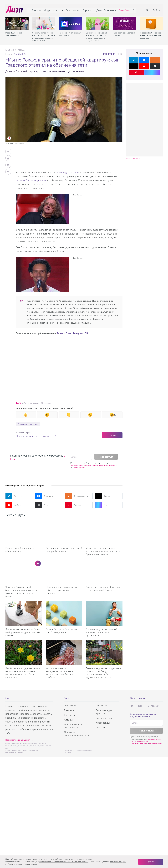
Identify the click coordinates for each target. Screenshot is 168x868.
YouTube (13, 505)
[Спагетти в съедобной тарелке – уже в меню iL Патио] (104, 572)
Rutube (102, 496)
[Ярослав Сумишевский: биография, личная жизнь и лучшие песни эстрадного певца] (24, 572)
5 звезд (114, 54)
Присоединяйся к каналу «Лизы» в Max (70, 32)
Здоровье (109, 9)
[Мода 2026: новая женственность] (17, 22)
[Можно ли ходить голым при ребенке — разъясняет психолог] (64, 572)
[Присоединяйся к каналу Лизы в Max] (24, 533)
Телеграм (14, 496)
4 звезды (111, 54)
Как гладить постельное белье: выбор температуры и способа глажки (23, 633)
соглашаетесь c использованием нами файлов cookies (64, 862)
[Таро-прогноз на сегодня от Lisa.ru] (124, 22)
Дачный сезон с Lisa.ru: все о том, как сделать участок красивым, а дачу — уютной (96, 35)
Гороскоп (87, 9)
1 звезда (104, 54)
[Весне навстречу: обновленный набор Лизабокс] (64, 533)
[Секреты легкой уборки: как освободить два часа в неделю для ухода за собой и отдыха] (44, 22)
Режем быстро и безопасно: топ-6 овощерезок (62, 631)
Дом (98, 9)
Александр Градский (68, 172)
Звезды (36, 9)
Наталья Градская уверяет (31, 180)
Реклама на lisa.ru (133, 159)
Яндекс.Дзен (64, 333)
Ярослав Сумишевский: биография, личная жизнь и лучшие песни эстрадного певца (21, 592)
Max (101, 505)
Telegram (78, 333)
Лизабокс (124, 9)
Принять (151, 862)
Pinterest (73, 505)
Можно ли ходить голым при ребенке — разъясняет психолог (62, 591)
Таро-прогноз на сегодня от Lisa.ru (124, 32)
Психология (72, 9)
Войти (157, 9)
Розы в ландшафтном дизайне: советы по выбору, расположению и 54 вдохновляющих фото (104, 673)
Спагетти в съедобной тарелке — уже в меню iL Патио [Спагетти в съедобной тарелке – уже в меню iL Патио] (104, 589)
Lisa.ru (9, 54)
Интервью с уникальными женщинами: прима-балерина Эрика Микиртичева (103, 551)
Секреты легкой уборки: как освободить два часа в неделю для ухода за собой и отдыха (43, 35)
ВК (86, 333)
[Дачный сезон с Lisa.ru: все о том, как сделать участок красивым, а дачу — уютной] (97, 22)
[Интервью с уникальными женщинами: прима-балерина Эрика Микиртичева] (104, 533)
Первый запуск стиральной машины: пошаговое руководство (102, 633)
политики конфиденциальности (105, 465)
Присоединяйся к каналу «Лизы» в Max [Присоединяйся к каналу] (20, 550)
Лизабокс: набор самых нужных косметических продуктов (150, 33)
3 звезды (109, 54)
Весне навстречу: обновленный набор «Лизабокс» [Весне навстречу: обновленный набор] (64, 550)
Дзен (42, 505)
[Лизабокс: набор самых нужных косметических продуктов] (151, 22)
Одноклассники (76, 496)
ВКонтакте (44, 496)
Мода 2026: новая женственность (14, 32)
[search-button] (148, 9)
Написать (114, 435)
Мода (46, 9)
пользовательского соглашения (82, 465)
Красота (57, 9)
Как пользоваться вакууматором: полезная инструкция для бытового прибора (60, 673)
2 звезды (106, 54)
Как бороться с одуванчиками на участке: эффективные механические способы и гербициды (23, 673)
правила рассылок (79, 468)
